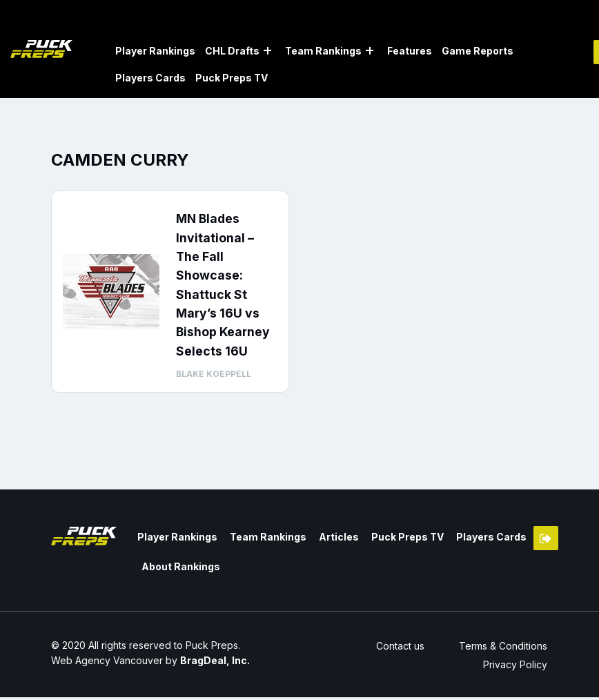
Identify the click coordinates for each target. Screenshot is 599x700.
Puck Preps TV (232, 78)
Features (410, 51)
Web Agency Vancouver (107, 663)
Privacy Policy (516, 667)
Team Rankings (323, 51)
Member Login (546, 542)
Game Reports (478, 51)
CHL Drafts (232, 51)
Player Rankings (155, 51)
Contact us (399, 649)
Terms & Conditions (504, 649)
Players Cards (150, 78)
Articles (335, 541)
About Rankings (180, 570)
